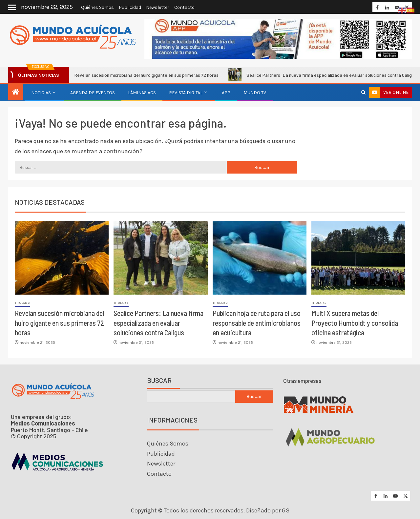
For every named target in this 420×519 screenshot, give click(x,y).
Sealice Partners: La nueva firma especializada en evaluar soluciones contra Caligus (158, 323)
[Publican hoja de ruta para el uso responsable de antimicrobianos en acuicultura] (260, 258)
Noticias (41, 93)
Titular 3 (22, 303)
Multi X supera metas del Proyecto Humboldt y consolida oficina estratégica (355, 323)
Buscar (159, 380)
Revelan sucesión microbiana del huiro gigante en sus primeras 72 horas (143, 75)
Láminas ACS (142, 93)
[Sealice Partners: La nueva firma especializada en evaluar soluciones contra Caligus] (160, 258)
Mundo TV (255, 93)
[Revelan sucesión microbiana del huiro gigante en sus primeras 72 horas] (62, 258)
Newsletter (158, 7)
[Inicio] (16, 93)
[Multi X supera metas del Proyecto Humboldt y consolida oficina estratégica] (358, 258)
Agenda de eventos (93, 93)
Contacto (184, 7)
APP (226, 93)
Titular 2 (220, 303)
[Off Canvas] (12, 7)
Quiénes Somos (97, 7)
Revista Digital (186, 93)
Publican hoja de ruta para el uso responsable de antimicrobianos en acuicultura (257, 323)
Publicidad (130, 7)
